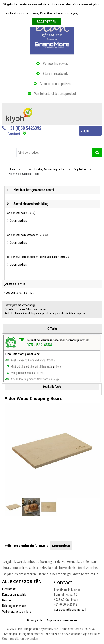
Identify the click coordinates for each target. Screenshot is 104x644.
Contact (14, 134)
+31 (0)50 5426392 (25, 128)
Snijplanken (80, 169)
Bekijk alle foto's (52, 387)
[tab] (27, 545)
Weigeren (67, 22)
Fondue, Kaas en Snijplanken (50, 169)
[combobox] (54, 153)
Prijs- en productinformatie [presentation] (27, 546)
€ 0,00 (85, 131)
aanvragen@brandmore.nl (70, 610)
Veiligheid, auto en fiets (17, 612)
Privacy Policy (36, 620)
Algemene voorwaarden (62, 620)
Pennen (7, 600)
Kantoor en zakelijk (14, 595)
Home (12, 169)
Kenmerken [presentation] (61, 546)
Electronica (9, 589)
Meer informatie (88, 13)
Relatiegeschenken (14, 606)
